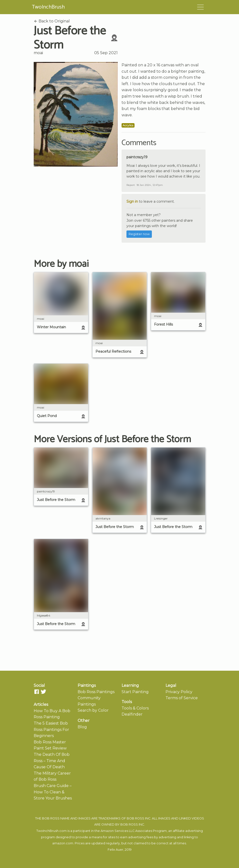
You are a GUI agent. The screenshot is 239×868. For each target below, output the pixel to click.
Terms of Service (182, 698)
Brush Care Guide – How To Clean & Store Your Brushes (53, 792)
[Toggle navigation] (200, 7)
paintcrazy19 (137, 157)
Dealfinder (132, 714)
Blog (82, 727)
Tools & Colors (135, 708)
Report (131, 185)
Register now (139, 234)
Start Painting (135, 692)
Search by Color (93, 710)
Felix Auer (115, 850)
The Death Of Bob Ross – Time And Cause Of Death (52, 761)
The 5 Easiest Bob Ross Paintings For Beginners (51, 729)
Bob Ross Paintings (96, 692)
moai (38, 53)
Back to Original (52, 21)
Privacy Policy (179, 692)
